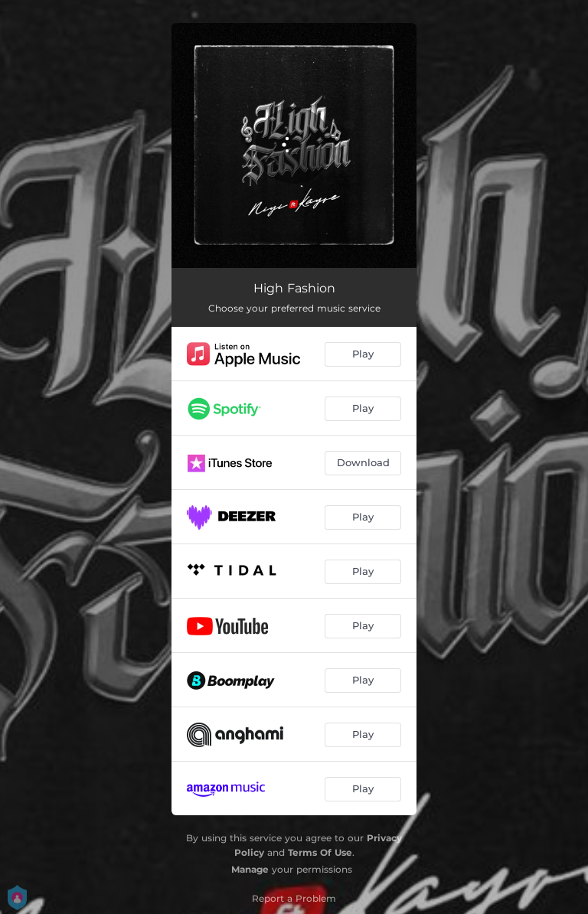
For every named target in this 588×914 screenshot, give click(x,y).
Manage (250, 869)
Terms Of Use (320, 852)
